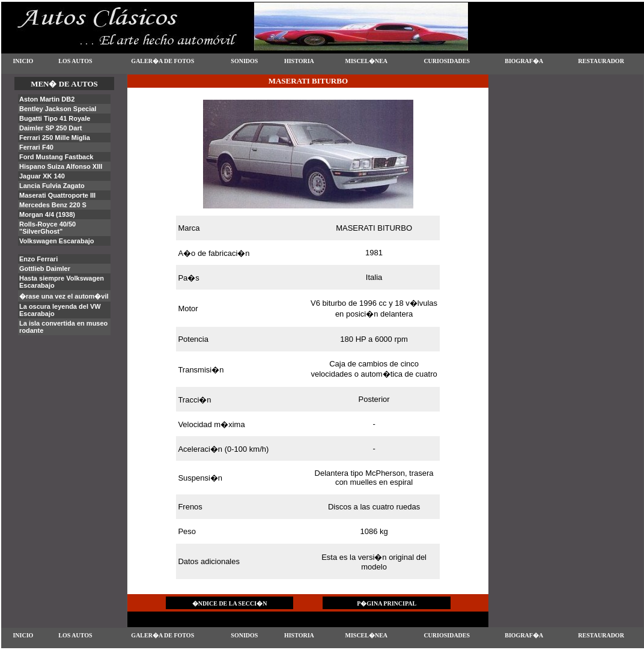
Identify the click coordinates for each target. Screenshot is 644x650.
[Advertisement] (566, 135)
